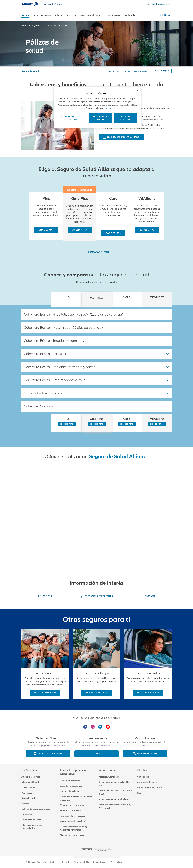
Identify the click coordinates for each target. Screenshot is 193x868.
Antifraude (130, 15)
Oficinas (25, 804)
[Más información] (45, 693)
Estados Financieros (69, 791)
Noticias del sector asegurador (36, 809)
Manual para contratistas (72, 805)
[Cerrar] (137, 91)
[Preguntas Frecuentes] (97, 596)
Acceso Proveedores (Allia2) (73, 821)
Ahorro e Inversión (42, 15)
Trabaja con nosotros (31, 820)
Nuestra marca (28, 788)
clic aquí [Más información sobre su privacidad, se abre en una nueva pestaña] (108, 108)
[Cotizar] (45, 596)
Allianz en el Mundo (31, 782)
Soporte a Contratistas (71, 811)
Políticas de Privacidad (36, 862)
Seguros (25, 15)
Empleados (27, 814)
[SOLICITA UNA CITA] (145, 754)
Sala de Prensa (113, 15)
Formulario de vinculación (149, 788)
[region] (97, 107)
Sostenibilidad (28, 798)
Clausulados (143, 777)
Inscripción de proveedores (73, 816)
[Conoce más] (46, 230)
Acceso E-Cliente (53, 4)
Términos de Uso (82, 862)
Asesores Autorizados (109, 777)
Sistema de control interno (72, 835)
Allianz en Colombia (31, 777)
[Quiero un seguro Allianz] (121, 137)
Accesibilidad (117, 862)
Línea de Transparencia (71, 786)
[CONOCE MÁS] (67, 424)
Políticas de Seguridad (61, 862)
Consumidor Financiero (91, 15)
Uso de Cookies (100, 862)
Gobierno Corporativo (70, 781)
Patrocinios (27, 793)
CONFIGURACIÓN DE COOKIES (73, 118)
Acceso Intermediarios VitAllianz (114, 799)
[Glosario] (148, 596)
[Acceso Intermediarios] (160, 4)
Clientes (59, 15)
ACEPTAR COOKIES (125, 118)
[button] (166, 15)
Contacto (72, 15)
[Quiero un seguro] (161, 71)
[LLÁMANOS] (97, 754)
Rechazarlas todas (101, 118)
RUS (139, 793)
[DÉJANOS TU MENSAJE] (48, 754)
